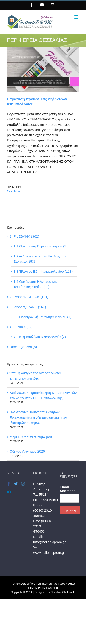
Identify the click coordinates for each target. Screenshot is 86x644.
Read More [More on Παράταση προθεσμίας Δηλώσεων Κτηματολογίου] (14, 191)
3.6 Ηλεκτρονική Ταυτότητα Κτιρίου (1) (42, 317)
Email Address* (67, 489)
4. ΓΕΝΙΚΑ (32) (21, 327)
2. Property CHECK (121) (29, 297)
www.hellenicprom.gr (49, 553)
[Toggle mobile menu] (77, 17)
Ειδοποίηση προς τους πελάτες (56, 584)
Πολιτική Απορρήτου (23, 584)
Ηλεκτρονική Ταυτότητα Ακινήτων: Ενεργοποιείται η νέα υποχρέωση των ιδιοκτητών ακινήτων (38, 417)
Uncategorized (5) (23, 347)
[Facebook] (9, 484)
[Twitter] (16, 484)
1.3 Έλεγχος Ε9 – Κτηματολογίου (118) (43, 271)
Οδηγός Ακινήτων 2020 (27, 451)
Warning (53, 588)
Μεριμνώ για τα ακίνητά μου (31, 437)
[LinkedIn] (9, 491)
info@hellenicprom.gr (50, 542)
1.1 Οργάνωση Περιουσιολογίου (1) (40, 246)
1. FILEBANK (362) (24, 236)
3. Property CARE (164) (28, 307)
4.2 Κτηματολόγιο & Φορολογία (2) (40, 337)
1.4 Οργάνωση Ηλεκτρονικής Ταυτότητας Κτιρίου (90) (36, 284)
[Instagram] (23, 484)
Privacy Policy (37, 588)
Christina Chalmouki (63, 592)
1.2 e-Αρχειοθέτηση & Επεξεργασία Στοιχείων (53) (40, 259)
